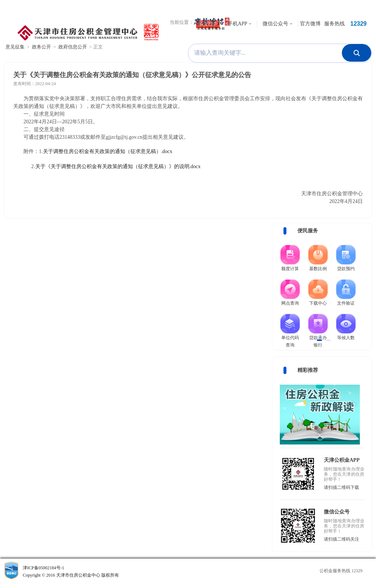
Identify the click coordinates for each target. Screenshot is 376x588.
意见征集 (15, 47)
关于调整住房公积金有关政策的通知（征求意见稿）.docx (108, 151)
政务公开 (41, 47)
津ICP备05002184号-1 (94, 572)
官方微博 (310, 24)
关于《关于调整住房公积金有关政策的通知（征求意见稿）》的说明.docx (118, 166)
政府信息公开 (73, 47)
